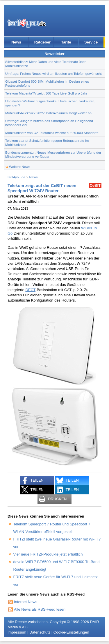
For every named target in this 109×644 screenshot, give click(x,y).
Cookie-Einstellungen (71, 632)
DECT (30, 290)
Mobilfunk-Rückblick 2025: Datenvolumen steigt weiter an (48, 113)
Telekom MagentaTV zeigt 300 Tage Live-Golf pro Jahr (46, 93)
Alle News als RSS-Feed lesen (40, 609)
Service (91, 42)
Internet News (26, 602)
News (16, 42)
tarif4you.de (16, 177)
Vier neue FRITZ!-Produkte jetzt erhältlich (48, 554)
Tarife (66, 42)
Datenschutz (40, 632)
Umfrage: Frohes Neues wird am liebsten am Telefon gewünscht (53, 74)
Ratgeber (42, 42)
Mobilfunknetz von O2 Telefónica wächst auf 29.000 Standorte (52, 133)
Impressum (17, 632)
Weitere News (20, 167)
